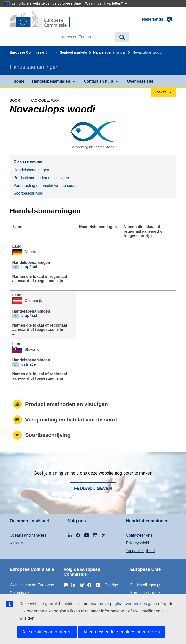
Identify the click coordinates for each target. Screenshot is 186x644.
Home (19, 81)
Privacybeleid (137, 543)
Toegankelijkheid (140, 551)
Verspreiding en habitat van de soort (45, 185)
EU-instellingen (143, 585)
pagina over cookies (128, 604)
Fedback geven (93, 488)
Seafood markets (74, 52)
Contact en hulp (98, 81)
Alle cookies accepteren (47, 632)
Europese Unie (143, 593)
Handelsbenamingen (110, 52)
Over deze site (140, 81)
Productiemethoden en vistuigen (41, 178)
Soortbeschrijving (28, 193)
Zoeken (122, 37)
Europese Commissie (27, 52)
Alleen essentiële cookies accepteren (122, 632)
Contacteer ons (139, 535)
